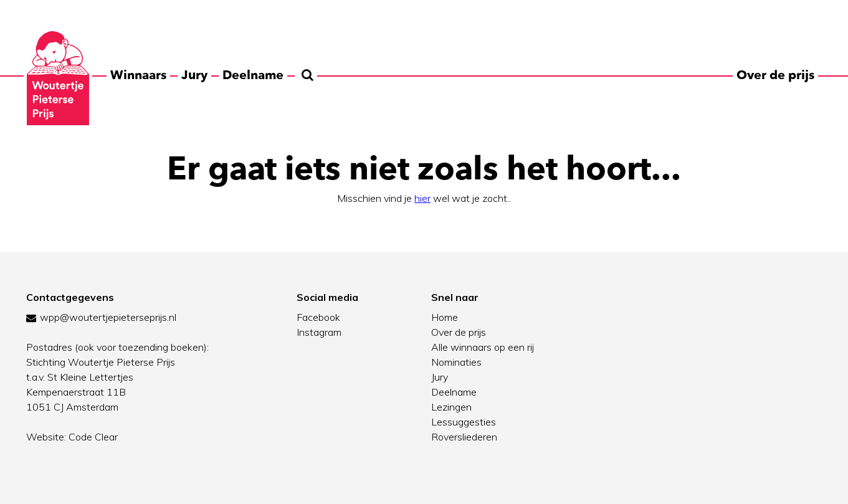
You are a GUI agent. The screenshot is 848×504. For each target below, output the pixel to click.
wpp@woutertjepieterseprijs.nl (108, 317)
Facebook (318, 317)
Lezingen (451, 407)
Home (445, 317)
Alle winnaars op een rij (483, 347)
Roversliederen (464, 437)
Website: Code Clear (72, 437)
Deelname (253, 75)
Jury (194, 75)
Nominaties (456, 362)
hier (422, 198)
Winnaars (138, 75)
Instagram (319, 332)
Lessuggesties (464, 422)
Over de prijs (775, 75)
